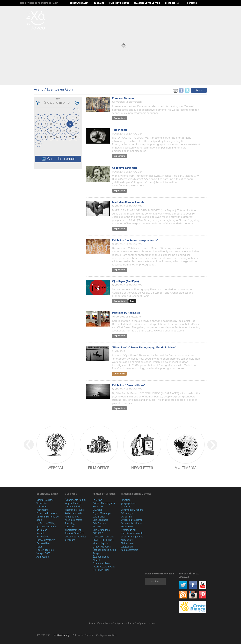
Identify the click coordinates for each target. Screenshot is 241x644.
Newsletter (142, 468)
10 (45, 124)
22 (76, 131)
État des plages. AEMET (101, 558)
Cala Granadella (101, 530)
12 (57, 124)
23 (38, 137)
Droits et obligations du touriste (132, 538)
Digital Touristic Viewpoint (45, 502)
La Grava (97, 500)
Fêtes (39, 547)
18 (51, 131)
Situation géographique (128, 502)
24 (45, 137)
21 (70, 131)
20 (64, 131)
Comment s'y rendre (132, 510)
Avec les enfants (73, 520)
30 (38, 143)
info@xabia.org (61, 635)
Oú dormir (127, 517)
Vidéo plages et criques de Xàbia (102, 545)
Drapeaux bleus (101, 563)
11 (51, 124)
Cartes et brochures (132, 523)
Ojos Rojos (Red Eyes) (125, 281)
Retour (199, 90)
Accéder (155, 581)
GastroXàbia (43, 543)
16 (38, 131)
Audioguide (43, 557)
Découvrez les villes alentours (75, 538)
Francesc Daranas (123, 98)
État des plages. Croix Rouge (104, 552)
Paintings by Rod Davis (126, 313)
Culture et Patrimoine (43, 508)
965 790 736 (43, 635)
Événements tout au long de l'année (75, 502)
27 (64, 137)
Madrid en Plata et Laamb (128, 202)
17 (45, 131)
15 (76, 124)
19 (57, 131)
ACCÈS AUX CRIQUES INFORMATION (104, 568)
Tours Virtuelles (45, 550)
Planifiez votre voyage (147, 3)
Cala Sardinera (101, 520)
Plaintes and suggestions (127, 545)
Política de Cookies (83, 635)
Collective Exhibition (124, 168)
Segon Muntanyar (102, 513)
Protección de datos (100, 623)
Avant (38, 89)
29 (76, 137)
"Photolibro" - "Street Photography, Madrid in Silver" (144, 348)
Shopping (70, 523)
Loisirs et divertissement (73, 528)
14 (70, 124)
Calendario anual (58, 159)
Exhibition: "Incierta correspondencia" (135, 240)
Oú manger (127, 513)
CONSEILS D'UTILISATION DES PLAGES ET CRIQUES (103, 536)
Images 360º (43, 553)
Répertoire (127, 526)
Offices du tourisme (132, 520)
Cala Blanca (99, 517)
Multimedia (185, 468)
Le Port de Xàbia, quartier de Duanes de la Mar (47, 527)
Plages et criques (119, 3)
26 (57, 137)
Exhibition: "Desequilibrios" (129, 385)
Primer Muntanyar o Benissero (104, 505)
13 (64, 124)
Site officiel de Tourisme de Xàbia (39, 3)
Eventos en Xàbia (60, 89)
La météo (126, 506)
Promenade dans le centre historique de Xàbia (48, 516)
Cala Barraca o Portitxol (100, 525)
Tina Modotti (120, 130)
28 (70, 137)
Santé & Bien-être (74, 533)
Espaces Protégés (46, 540)
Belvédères (43, 536)
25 (51, 137)
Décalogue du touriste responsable (132, 532)
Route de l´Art (73, 517)
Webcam (55, 468)
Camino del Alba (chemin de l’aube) (75, 508)
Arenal (40, 533)
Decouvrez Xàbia (79, 3)
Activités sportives (75, 513)
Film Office (99, 468)
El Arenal (98, 510)
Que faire (99, 3)
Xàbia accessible (130, 550)
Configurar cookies (123, 623)
